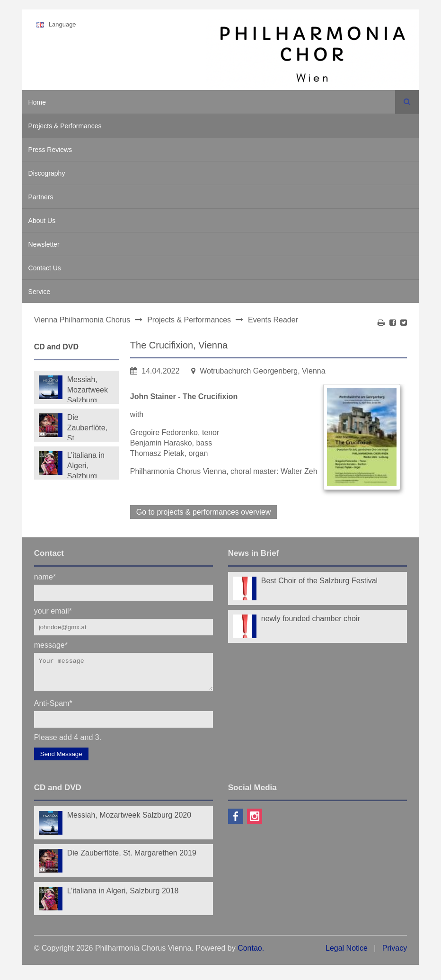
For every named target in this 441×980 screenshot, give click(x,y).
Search (407, 102)
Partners (41, 197)
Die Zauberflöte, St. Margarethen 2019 (89, 427)
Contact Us (45, 268)
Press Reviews (50, 150)
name (45, 576)
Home (37, 102)
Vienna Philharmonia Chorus (82, 320)
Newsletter (44, 244)
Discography (47, 173)
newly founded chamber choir (311, 619)
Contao (250, 954)
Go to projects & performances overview (204, 512)
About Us (42, 221)
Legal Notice (347, 954)
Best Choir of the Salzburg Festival (319, 581)
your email (53, 610)
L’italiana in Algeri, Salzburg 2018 (86, 464)
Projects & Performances (65, 126)
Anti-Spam (53, 708)
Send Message (61, 760)
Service (40, 292)
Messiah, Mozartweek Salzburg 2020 (88, 389)
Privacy (395, 954)
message (51, 645)
